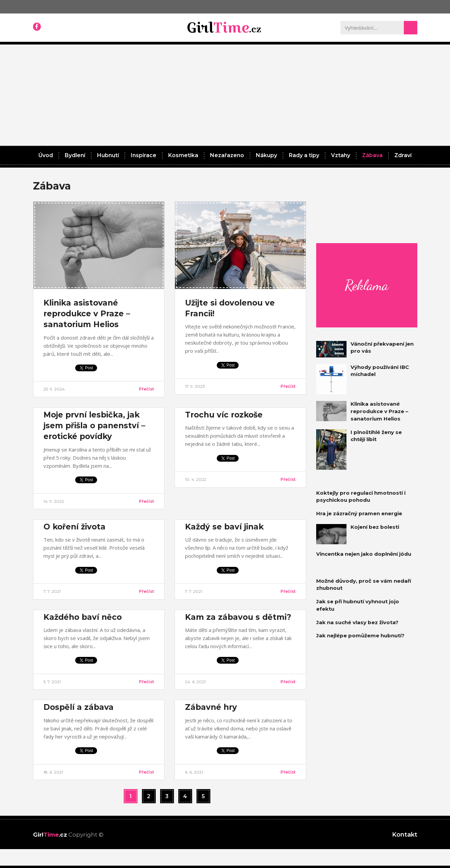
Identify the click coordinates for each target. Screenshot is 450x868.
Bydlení (75, 155)
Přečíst (146, 389)
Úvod (46, 155)
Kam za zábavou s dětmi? (238, 617)
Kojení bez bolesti (375, 527)
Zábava (372, 155)
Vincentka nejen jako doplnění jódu (364, 554)
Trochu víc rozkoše (224, 415)
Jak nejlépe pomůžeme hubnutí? (360, 635)
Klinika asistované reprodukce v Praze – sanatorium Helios (87, 314)
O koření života (74, 527)
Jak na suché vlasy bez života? (357, 622)
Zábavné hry (211, 707)
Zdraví (403, 155)
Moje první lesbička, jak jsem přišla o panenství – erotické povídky (94, 426)
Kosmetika (183, 155)
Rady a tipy (304, 155)
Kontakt (405, 835)
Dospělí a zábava (79, 707)
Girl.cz (50, 835)
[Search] (411, 28)
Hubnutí (108, 155)
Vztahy (341, 155)
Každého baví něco (83, 617)
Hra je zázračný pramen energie (359, 513)
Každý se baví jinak (224, 527)
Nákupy (266, 155)
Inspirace (144, 155)
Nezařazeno (227, 155)
